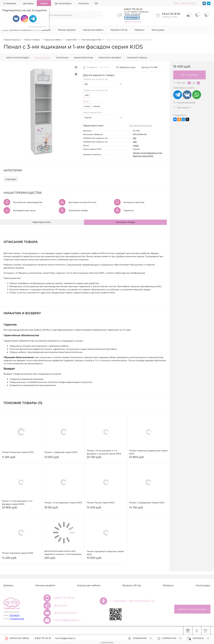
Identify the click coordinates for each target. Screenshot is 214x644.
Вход (176, 3)
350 (135, 138)
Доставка (28, 3)
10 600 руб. (106, 559)
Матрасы (139, 30)
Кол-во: (181, 83)
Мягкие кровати (67, 30)
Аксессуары (158, 30)
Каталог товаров (20, 30)
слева (87, 106)
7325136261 (14, 615)
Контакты (84, 3)
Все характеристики (140, 125)
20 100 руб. (106, 458)
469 (87, 95)
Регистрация (188, 3)
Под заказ (181, 108)
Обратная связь (17, 638)
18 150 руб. (64, 509)
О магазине (10, 3)
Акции (44, 3)
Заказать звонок (133, 21)
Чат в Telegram (132, 18)
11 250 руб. (21, 458)
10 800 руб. (148, 458)
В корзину (190, 75)
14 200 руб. (21, 559)
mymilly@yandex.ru (67, 620)
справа (96, 106)
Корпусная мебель (93, 30)
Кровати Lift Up (119, 30)
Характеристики (42, 222)
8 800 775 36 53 (133, 9)
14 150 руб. (148, 509)
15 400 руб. (106, 509)
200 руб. (64, 559)
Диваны (46, 30)
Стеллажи (11, 179)
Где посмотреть (63, 3)
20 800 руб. (21, 509)
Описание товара (125, 222)
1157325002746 (17, 619)
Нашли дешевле (184, 102)
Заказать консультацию (192, 609)
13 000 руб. (64, 458)
